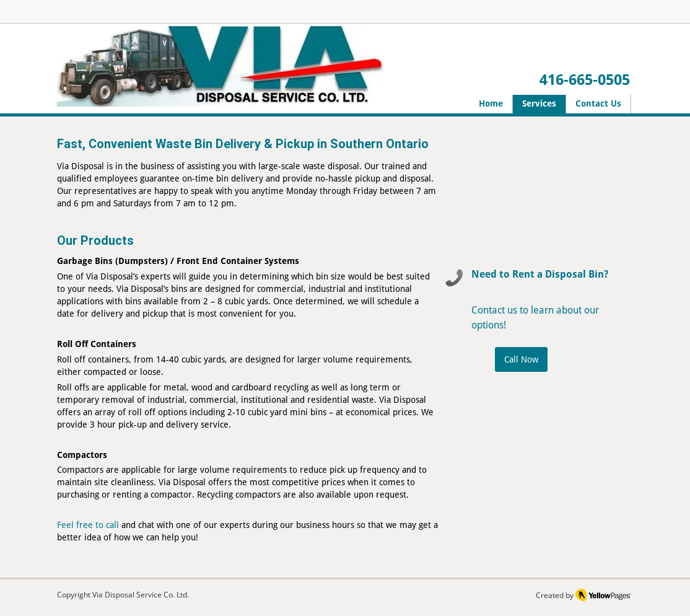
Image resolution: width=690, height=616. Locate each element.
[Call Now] (521, 359)
